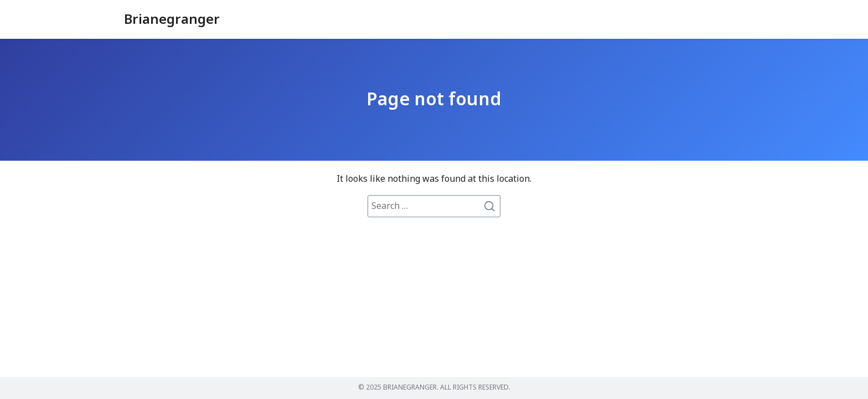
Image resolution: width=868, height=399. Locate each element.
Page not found (434, 100)
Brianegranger (172, 20)
